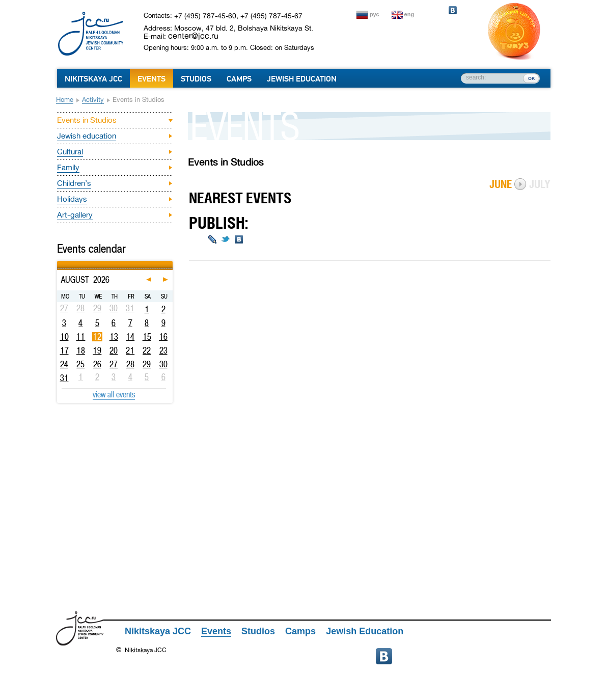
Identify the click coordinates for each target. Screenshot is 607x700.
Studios (196, 79)
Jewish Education (302, 79)
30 (163, 364)
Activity (93, 100)
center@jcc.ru (193, 36)
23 (163, 351)
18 (81, 351)
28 (130, 364)
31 (64, 378)
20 (114, 351)
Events (151, 79)
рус (375, 14)
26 (97, 364)
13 (114, 337)
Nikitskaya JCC (93, 79)
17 (64, 351)
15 (147, 337)
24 (64, 364)
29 (147, 364)
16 (163, 337)
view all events (114, 394)
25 (80, 364)
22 (147, 351)
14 (130, 337)
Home (65, 100)
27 (114, 364)
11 (80, 337)
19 (97, 351)
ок (531, 78)
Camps (239, 79)
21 (130, 351)
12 (97, 337)
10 (64, 337)
